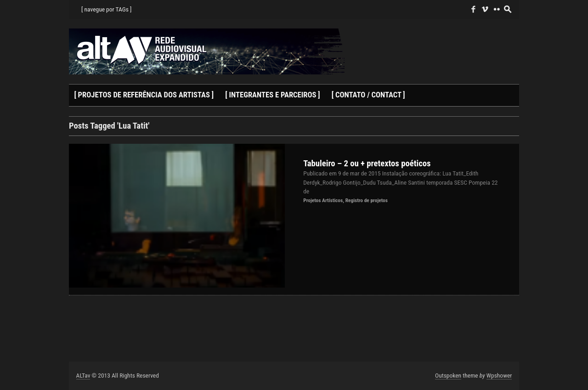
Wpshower (499, 375)
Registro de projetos (367, 200)
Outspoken (448, 375)
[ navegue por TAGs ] (106, 9)
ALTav (83, 375)
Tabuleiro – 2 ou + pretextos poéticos (367, 164)
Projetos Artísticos (323, 200)
